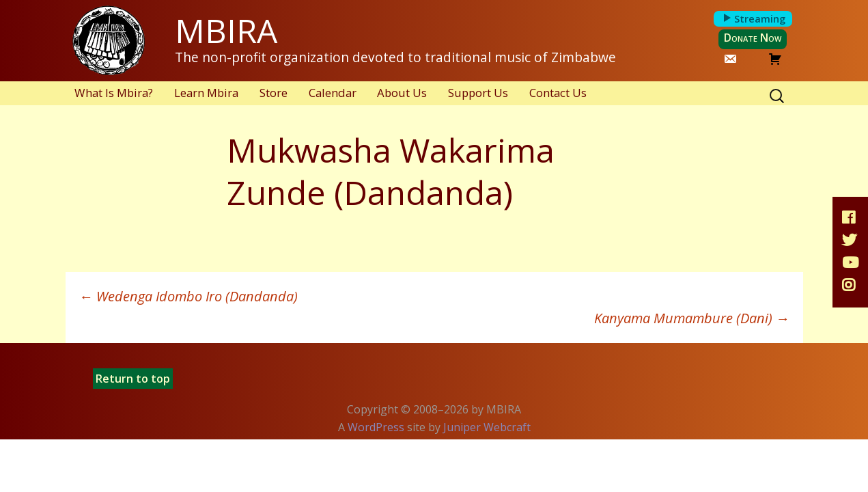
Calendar (333, 93)
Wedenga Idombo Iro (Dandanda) (188, 296)
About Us (402, 93)
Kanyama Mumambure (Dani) (692, 318)
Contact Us (558, 93)
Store (274, 93)
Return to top (133, 379)
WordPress (376, 427)
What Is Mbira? (114, 93)
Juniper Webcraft (487, 427)
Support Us (478, 93)
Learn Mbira (206, 93)
